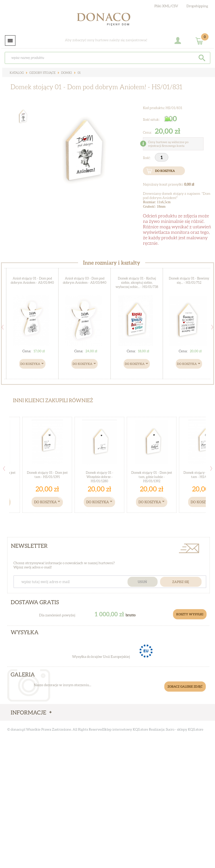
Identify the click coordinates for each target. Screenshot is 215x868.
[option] (84, 152)
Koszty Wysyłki (190, 614)
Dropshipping (197, 6)
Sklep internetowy (118, 729)
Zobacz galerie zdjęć (185, 687)
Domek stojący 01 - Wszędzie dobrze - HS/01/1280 (100, 477)
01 (79, 73)
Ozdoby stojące (42, 73)
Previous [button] (2, 327)
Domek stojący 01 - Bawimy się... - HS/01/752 (189, 280)
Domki (66, 73)
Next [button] (212, 327)
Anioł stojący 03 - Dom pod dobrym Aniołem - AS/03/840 (85, 280)
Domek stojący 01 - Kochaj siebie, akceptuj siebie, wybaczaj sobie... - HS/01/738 (137, 282)
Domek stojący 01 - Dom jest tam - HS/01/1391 (47, 475)
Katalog (17, 73)
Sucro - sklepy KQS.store (185, 729)
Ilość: (147, 158)
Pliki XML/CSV (166, 6)
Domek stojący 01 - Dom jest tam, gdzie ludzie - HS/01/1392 (152, 477)
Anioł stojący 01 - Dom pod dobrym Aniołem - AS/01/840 (32, 280)
